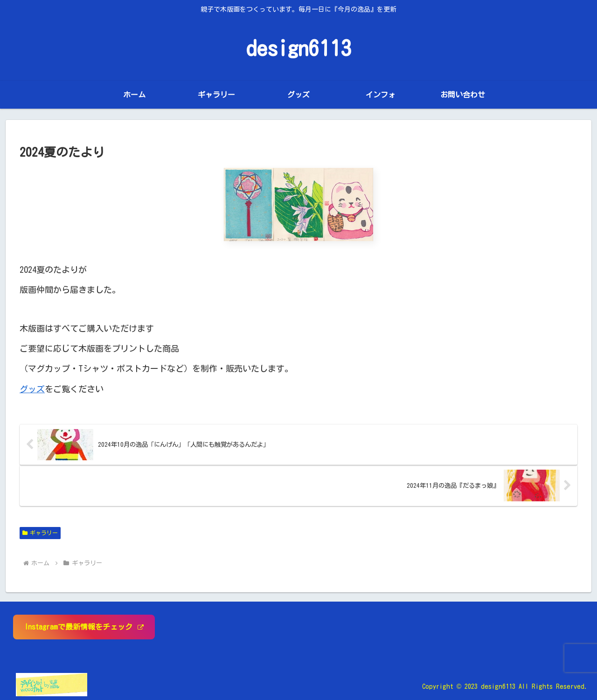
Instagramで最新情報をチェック (84, 627)
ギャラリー (40, 533)
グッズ (32, 389)
